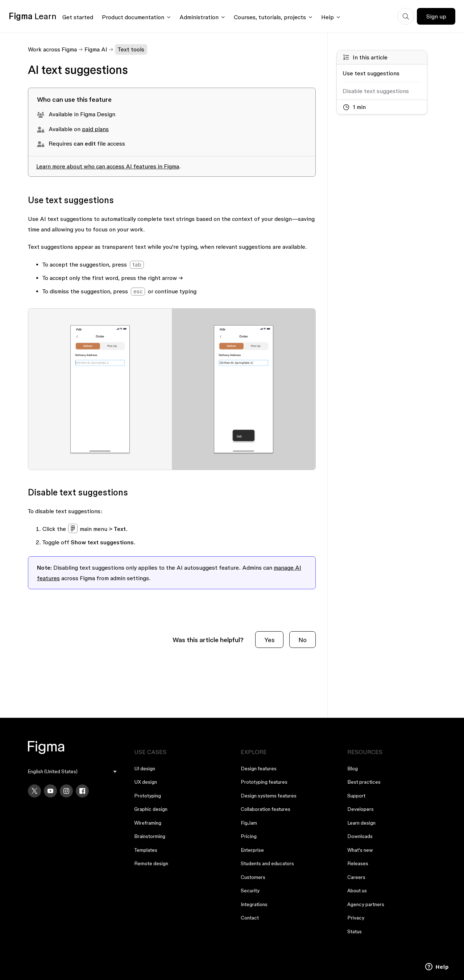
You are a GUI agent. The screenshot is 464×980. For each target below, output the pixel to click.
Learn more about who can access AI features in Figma (108, 166)
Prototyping (148, 796)
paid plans (95, 129)
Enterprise (252, 850)
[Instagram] (66, 791)
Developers (361, 809)
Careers (356, 877)
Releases (358, 863)
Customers (253, 877)
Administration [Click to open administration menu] (199, 17)
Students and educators (267, 863)
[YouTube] (50, 791)
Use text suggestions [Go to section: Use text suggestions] (371, 73)
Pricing (249, 836)
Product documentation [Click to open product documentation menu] (133, 17)
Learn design (361, 823)
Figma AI (96, 49)
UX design (146, 782)
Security (250, 891)
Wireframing (148, 823)
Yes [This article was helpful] (269, 640)
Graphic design (151, 809)
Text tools (131, 49)
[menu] (72, 772)
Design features (259, 768)
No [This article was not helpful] (303, 640)
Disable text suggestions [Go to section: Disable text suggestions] (376, 91)
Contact (250, 918)
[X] (34, 791)
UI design (145, 768)
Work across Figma (52, 49)
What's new (360, 850)
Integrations (254, 904)
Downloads (360, 836)
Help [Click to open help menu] (328, 17)
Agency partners (366, 904)
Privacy (356, 918)
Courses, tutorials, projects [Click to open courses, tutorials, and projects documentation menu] (270, 17)
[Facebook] (82, 791)
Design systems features (269, 796)
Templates (146, 850)
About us (357, 891)
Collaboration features (266, 809)
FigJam (249, 823)
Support (356, 796)
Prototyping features (264, 782)
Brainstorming (150, 836)
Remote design (151, 863)
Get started (78, 17)
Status (355, 931)
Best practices (364, 782)
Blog (353, 768)
